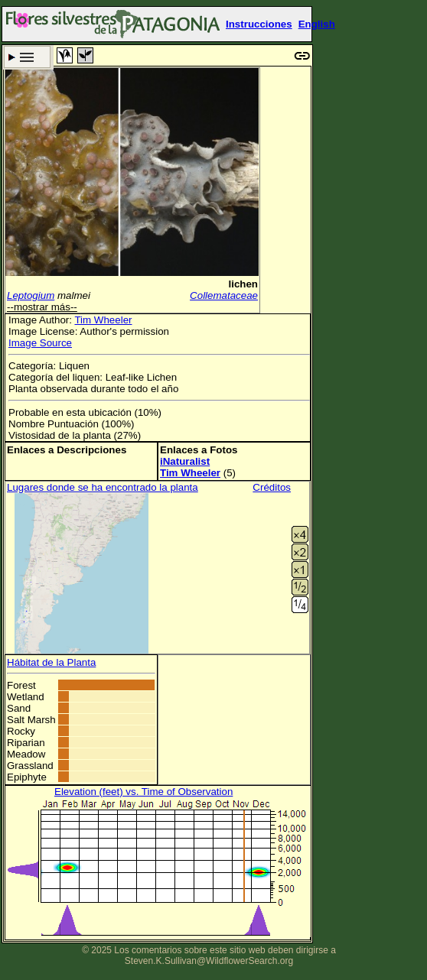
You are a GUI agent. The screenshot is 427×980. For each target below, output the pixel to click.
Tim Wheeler (103, 320)
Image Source (40, 343)
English (317, 24)
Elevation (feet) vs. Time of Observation (143, 792)
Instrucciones (259, 24)
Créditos (272, 487)
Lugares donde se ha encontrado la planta (103, 487)
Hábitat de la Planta (51, 662)
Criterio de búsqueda (27, 57)
